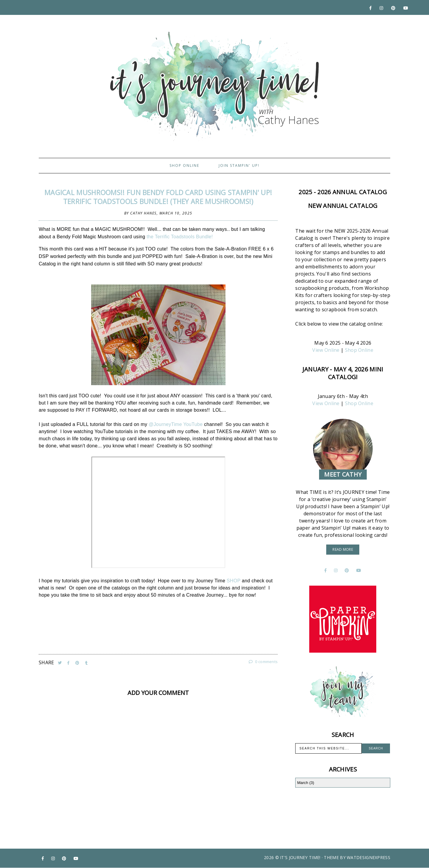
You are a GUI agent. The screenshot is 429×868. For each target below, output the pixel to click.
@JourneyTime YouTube (176, 424)
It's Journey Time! (300, 857)
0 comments (263, 662)
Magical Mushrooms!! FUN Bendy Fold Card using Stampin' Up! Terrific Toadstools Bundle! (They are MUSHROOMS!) (158, 197)
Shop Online (184, 165)
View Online (326, 350)
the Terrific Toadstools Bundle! (181, 237)
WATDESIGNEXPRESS (369, 857)
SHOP (234, 581)
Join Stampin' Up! (239, 165)
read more (343, 549)
